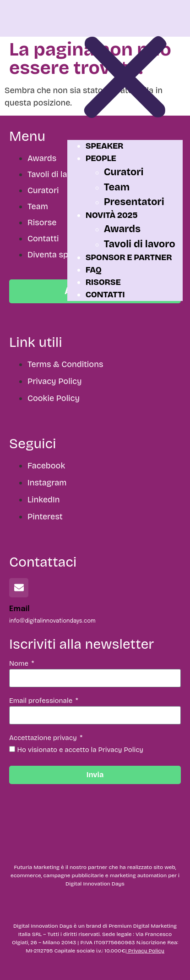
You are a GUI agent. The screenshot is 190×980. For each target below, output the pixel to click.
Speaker (105, 146)
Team (117, 187)
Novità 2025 (112, 215)
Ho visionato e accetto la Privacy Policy (81, 750)
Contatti (105, 295)
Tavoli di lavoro (140, 244)
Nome (20, 664)
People (101, 158)
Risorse (103, 282)
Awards (122, 229)
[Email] (19, 588)
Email (19, 609)
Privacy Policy (146, 951)
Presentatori (134, 202)
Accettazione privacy (44, 738)
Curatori (124, 172)
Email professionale (42, 701)
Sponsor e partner (129, 257)
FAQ (94, 270)
